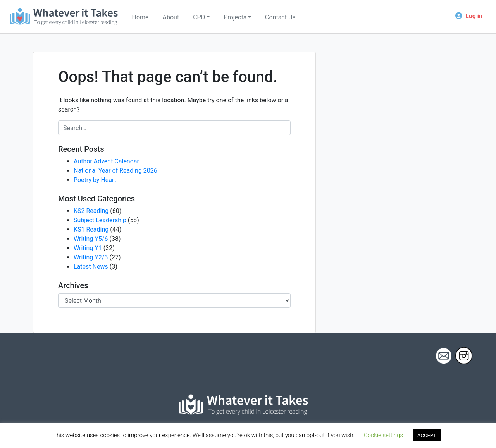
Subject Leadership (100, 220)
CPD (199, 17)
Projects (235, 17)
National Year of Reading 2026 (115, 171)
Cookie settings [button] (383, 435)
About (171, 17)
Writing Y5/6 (91, 239)
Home (140, 17)
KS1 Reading (91, 229)
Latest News (91, 267)
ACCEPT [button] (427, 435)
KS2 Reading (91, 211)
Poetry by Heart (95, 180)
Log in (474, 16)
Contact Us (280, 17)
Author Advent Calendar (106, 161)
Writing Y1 (88, 248)
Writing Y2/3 (91, 257)
